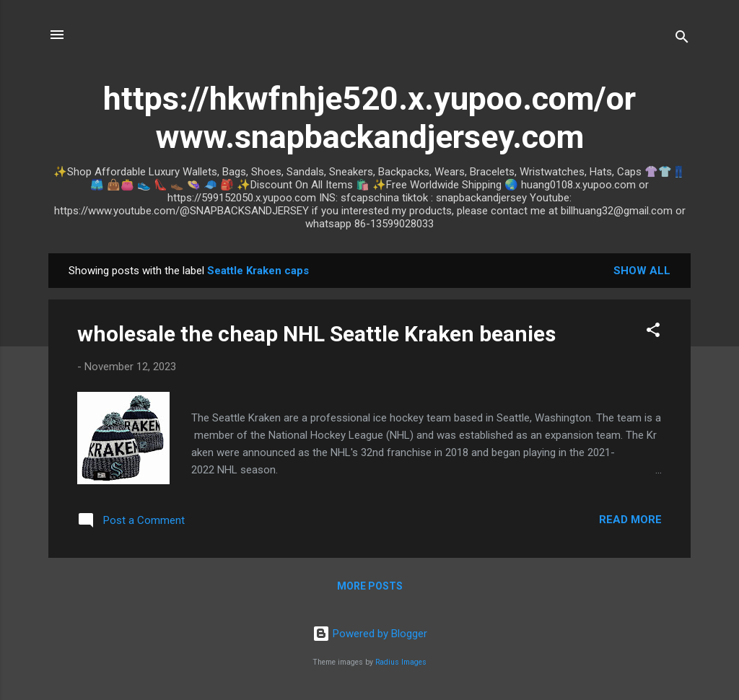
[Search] (682, 39)
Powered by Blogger (370, 634)
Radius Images (401, 662)
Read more (630, 520)
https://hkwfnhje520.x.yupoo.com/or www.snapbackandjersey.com (369, 118)
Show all (642, 271)
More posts (370, 586)
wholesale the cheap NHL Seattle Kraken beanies (316, 334)
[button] (653, 332)
